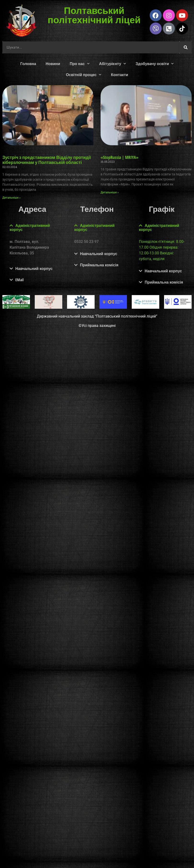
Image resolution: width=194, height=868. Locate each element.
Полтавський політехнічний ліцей (94, 15)
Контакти (120, 75)
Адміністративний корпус (30, 227)
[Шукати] (186, 47)
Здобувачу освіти (155, 64)
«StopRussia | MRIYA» (120, 157)
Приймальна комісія (99, 265)
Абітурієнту (113, 64)
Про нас (80, 64)
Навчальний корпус (34, 269)
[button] (32, 228)
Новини (53, 64)
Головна (28, 64)
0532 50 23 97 (86, 242)
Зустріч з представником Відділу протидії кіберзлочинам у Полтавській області (47, 160)
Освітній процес (84, 75)
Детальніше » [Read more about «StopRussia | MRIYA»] (110, 192)
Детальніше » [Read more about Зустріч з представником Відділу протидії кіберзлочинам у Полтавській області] (11, 198)
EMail (20, 280)
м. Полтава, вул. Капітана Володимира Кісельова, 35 (29, 247)
